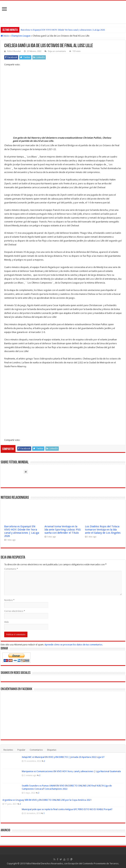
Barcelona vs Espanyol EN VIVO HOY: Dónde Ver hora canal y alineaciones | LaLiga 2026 (63, 30)
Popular (21, 750)
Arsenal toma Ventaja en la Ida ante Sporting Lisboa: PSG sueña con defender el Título (63, 530)
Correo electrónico (15, 611)
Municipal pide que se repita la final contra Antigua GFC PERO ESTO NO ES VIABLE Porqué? (67, 809)
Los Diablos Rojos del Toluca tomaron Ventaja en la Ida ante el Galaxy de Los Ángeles (103, 530)
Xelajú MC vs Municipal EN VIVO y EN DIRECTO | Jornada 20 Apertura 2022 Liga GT (63, 757)
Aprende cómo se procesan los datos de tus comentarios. (74, 645)
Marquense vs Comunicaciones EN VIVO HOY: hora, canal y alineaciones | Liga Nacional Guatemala (71, 771)
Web (7, 622)
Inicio (5, 36)
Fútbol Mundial (14, 51)
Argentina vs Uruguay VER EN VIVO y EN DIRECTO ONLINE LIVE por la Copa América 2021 (47, 800)
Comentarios (36, 750)
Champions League (21, 36)
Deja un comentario (57, 51)
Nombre (9, 600)
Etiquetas (52, 750)
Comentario (11, 569)
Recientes (8, 750)
